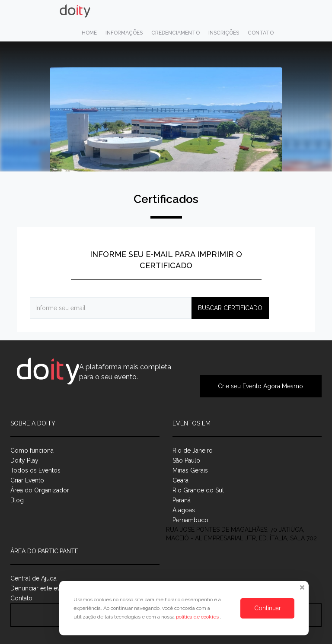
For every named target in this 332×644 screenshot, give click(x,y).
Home (89, 33)
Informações (124, 33)
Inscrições (224, 33)
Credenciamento (176, 33)
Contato (261, 33)
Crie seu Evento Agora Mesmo (260, 386)
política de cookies (198, 617)
